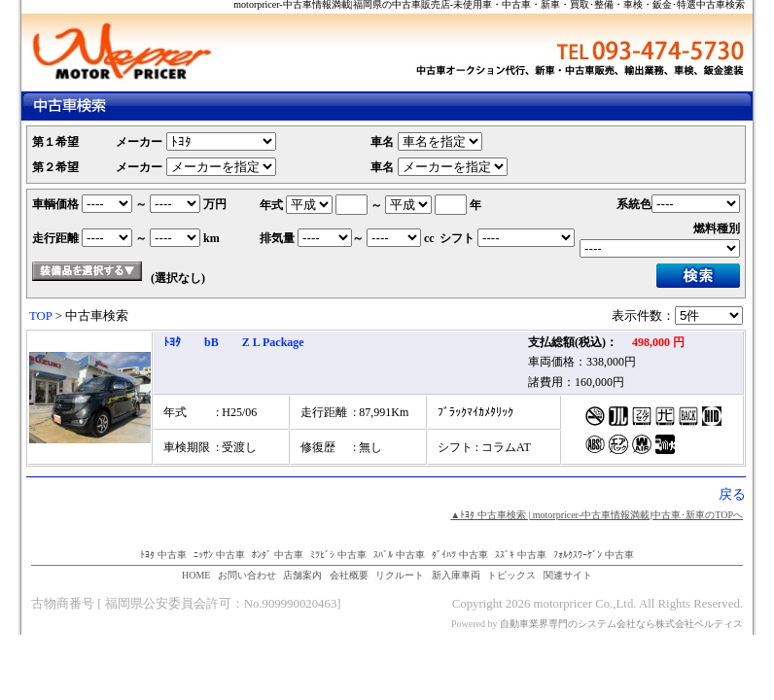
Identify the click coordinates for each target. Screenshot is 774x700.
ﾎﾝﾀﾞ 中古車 (278, 555)
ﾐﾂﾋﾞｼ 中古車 (338, 555)
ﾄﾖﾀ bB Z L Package (234, 342)
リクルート (400, 575)
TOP (40, 316)
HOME (196, 575)
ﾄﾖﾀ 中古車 (163, 555)
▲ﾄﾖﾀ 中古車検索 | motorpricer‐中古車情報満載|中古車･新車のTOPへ (597, 515)
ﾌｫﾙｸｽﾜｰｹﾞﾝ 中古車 (594, 555)
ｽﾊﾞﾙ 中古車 (399, 555)
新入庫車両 (456, 575)
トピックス (511, 575)
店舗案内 (302, 575)
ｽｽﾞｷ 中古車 (521, 555)
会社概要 (349, 575)
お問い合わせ (247, 575)
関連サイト (568, 575)
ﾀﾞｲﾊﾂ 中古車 (460, 555)
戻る (732, 494)
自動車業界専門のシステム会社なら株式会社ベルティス (621, 624)
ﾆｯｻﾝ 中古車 (219, 555)
